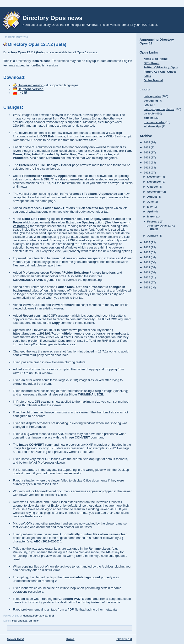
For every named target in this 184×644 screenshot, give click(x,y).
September (155, 192)
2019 (147, 167)
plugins (149, 118)
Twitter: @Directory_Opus (161, 67)
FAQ (146, 105)
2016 (147, 247)
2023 (147, 147)
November (154, 181)
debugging (151, 100)
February (154, 221)
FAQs (147, 76)
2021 (147, 157)
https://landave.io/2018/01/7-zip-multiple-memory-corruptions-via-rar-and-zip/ (70, 333)
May (150, 207)
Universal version (31, 85)
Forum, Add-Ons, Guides (160, 72)
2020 (147, 162)
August (152, 197)
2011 (147, 272)
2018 (147, 172)
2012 (147, 267)
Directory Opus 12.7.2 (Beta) (37, 44)
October (153, 187)
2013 (147, 262)
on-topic (34, 621)
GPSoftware (152, 63)
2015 (147, 252)
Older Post (124, 639)
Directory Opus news (52, 18)
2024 (147, 142)
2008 (147, 287)
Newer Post (15, 639)
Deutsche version (31, 89)
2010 (147, 277)
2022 (147, 152)
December (154, 176)
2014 (147, 257)
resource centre (154, 122)
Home (70, 639)
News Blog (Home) (156, 59)
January (153, 235)
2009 (147, 282)
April (151, 211)
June (151, 202)
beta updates (20, 621)
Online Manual (153, 80)
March (152, 216)
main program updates (159, 109)
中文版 (22, 93)
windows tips (152, 126)
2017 (147, 242)
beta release (41, 61)
